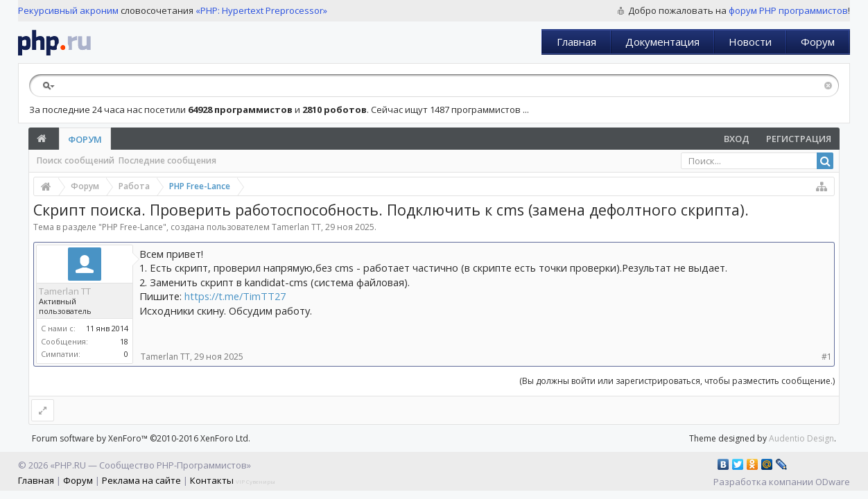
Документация (662, 42)
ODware (833, 482)
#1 (827, 357)
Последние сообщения (167, 160)
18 (124, 341)
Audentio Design (801, 438)
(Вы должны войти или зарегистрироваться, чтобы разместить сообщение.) (677, 381)
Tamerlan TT (296, 227)
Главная (576, 42)
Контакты (212, 480)
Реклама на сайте (141, 480)
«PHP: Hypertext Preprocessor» (261, 10)
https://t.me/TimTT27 (235, 296)
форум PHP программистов (788, 10)
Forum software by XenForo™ (141, 438)
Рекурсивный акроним (68, 10)
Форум (818, 42)
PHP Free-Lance (132, 227)
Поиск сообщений (76, 160)
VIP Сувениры (255, 481)
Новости (750, 42)
